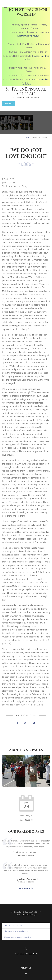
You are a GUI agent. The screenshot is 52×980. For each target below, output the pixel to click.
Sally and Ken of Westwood (26, 879)
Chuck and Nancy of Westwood (26, 852)
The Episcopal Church (13, 926)
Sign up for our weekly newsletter (18, 937)
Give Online (9, 104)
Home (27, 138)
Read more (26, 888)
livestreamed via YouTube (29, 36)
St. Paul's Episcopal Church (26, 92)
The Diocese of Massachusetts (16, 931)
